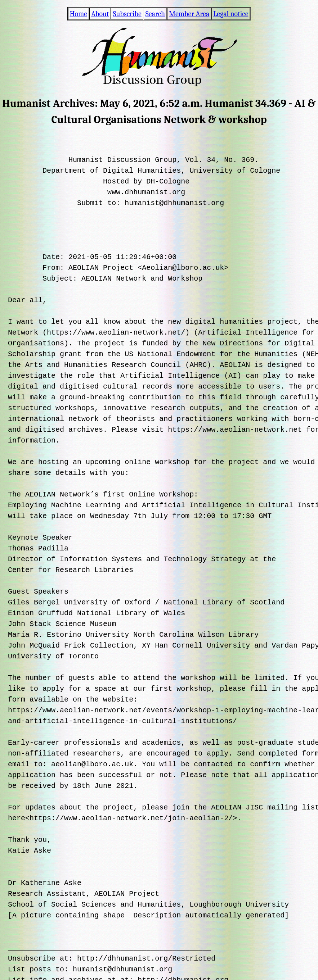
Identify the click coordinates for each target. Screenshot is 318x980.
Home (79, 14)
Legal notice (231, 14)
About (100, 14)
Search (155, 14)
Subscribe (127, 14)
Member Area (189, 14)
